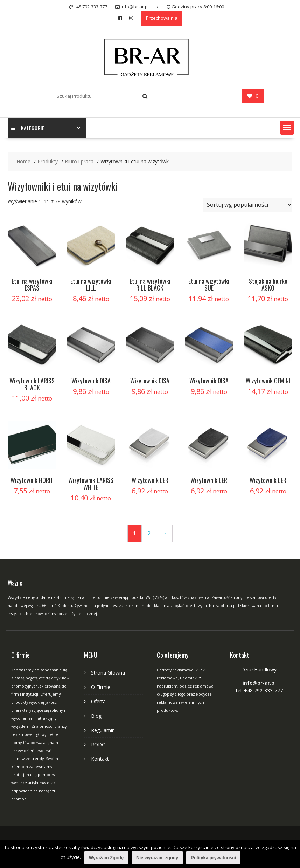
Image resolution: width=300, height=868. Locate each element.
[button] (287, 128)
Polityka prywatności (213, 858)
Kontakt (100, 759)
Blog (96, 716)
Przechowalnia (162, 18)
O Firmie (101, 687)
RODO (98, 744)
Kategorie (28, 128)
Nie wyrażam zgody (157, 858)
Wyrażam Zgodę (106, 858)
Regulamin (103, 730)
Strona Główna (108, 673)
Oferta (98, 701)
